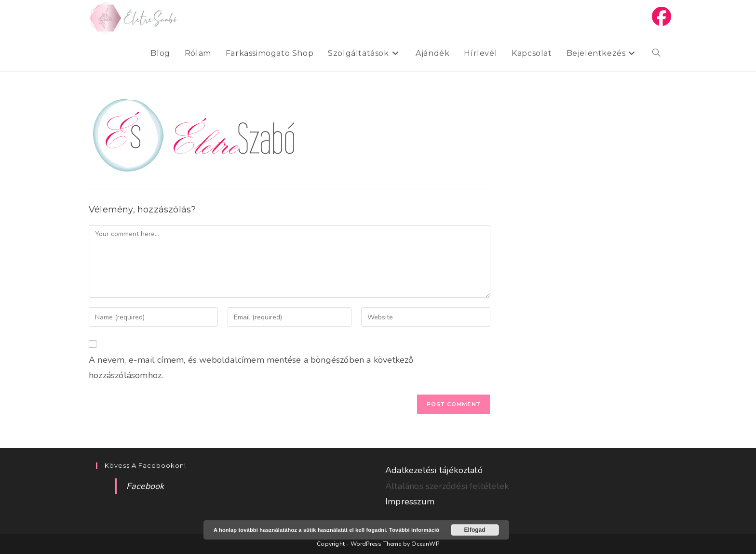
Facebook (145, 486)
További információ (414, 530)
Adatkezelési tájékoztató (434, 470)
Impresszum (410, 501)
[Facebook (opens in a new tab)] (661, 17)
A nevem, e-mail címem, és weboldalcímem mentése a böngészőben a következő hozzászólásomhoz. (251, 368)
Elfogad (475, 530)
